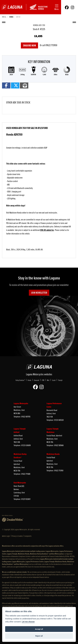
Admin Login (6, 536)
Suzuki (54, 380)
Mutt (48, 380)
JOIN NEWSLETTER (39, 293)
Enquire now (29, 45)
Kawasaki (36, 380)
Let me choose (28, 622)
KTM (43, 380)
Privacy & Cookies (17, 536)
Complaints (28, 536)
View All (4, 17)
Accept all (39, 629)
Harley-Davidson (20, 380)
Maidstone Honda (53, 454)
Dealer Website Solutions (7, 515)
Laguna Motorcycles (21, 403)
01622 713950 (51, 45)
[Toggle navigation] (57, 7)
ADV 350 (18, 17)
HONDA (11, 17)
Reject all (39, 636)
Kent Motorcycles (20, 483)
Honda (29, 380)
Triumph (60, 380)
